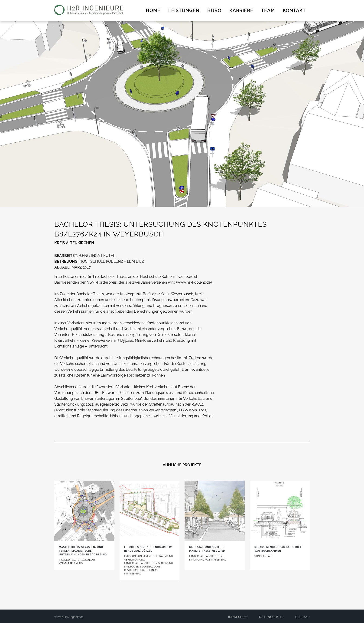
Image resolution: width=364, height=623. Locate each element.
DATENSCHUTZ (271, 617)
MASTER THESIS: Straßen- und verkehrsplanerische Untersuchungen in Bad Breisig (83, 551)
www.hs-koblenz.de (194, 282)
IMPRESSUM (238, 617)
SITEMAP (302, 617)
